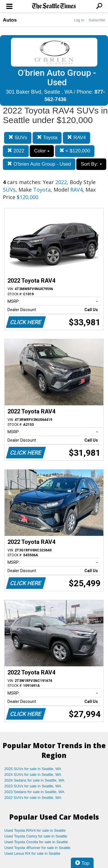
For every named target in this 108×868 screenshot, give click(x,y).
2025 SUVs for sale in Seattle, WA (33, 769)
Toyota (47, 138)
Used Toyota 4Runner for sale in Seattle (37, 848)
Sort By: (91, 164)
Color (42, 151)
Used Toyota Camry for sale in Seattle (36, 836)
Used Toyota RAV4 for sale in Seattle (35, 830)
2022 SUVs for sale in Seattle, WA (33, 798)
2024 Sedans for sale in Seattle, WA (34, 780)
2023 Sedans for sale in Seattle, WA (34, 792)
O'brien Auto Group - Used (39, 164)
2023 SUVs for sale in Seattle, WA (33, 786)
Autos (10, 20)
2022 (16, 151)
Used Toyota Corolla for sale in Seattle (36, 842)
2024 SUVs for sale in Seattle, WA (33, 775)
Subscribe (97, 20)
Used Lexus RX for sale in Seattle (32, 853)
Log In (79, 20)
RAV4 (76, 138)
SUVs (18, 138)
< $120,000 (75, 151)
